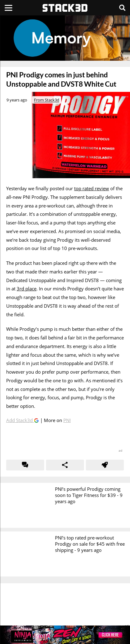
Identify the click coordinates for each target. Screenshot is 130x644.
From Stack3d (47, 100)
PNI (67, 420)
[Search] (122, 8)
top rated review (92, 188)
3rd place (27, 289)
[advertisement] (65, 38)
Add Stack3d (20, 420)
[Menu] (8, 8)
